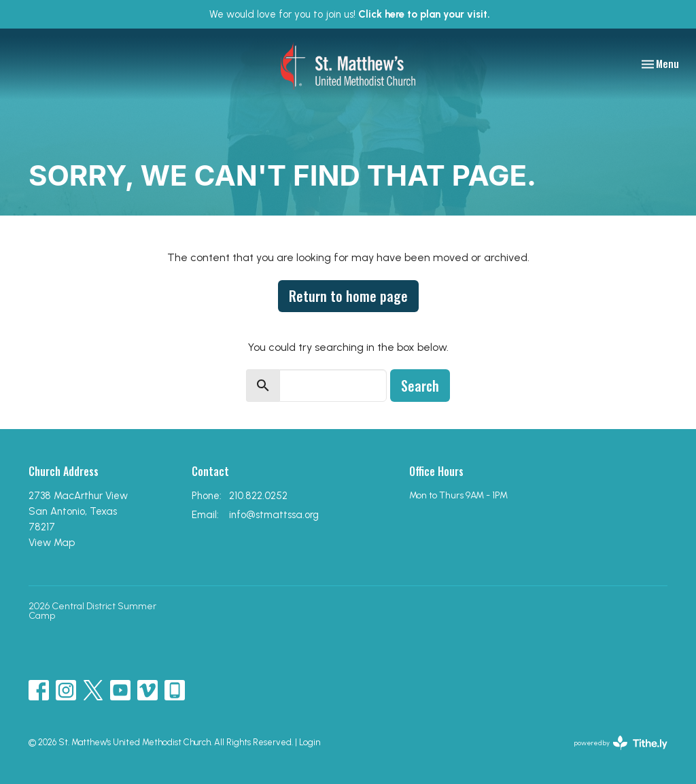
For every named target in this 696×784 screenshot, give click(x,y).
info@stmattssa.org (274, 515)
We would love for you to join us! (350, 14)
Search (420, 386)
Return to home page (348, 296)
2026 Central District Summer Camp (92, 611)
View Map (52, 543)
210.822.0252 (258, 496)
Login (310, 742)
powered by (621, 743)
